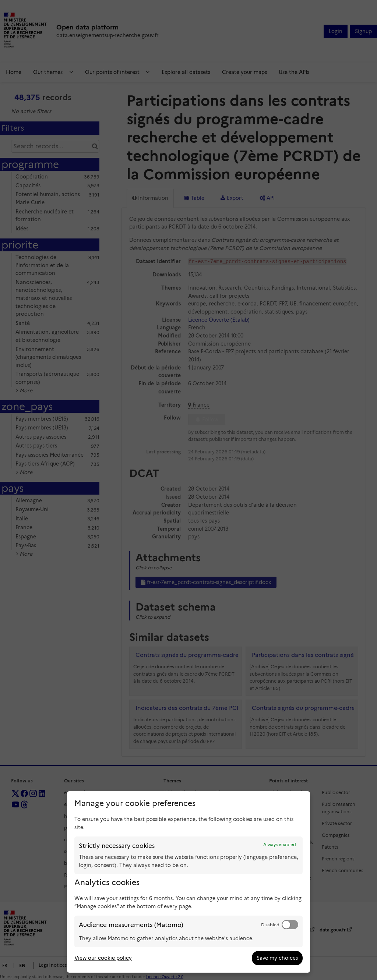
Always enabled (280, 845)
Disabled (270, 925)
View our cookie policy (103, 958)
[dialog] (188, 882)
